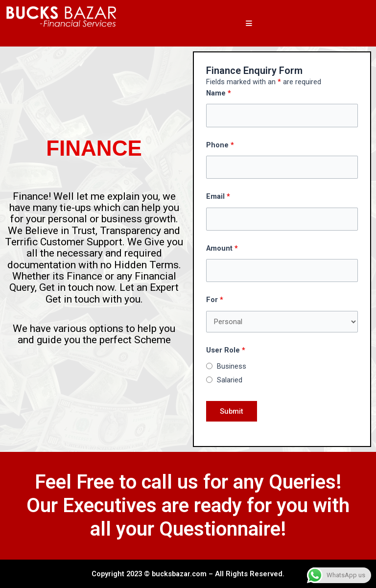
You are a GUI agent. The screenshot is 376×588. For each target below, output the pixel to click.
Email (218, 196)
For (215, 300)
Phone (220, 145)
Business (232, 366)
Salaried (230, 380)
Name (219, 93)
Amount (222, 248)
